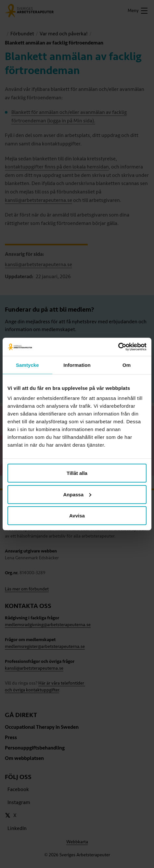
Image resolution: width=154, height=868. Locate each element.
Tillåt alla (77, 473)
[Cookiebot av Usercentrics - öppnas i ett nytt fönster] (118, 347)
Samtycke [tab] (27, 365)
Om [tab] (127, 365)
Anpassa (77, 494)
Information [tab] (77, 365)
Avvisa (77, 516)
